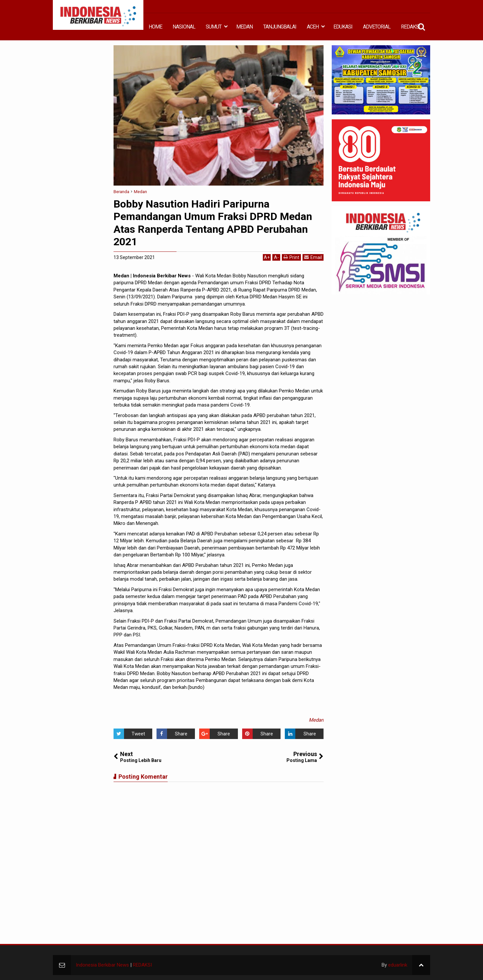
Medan (316, 720)
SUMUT (214, 27)
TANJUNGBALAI (280, 27)
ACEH (313, 27)
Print (291, 257)
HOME (155, 27)
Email (313, 257)
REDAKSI (410, 27)
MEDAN (244, 27)
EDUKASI (343, 27)
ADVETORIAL (377, 27)
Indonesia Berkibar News (102, 965)
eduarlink (398, 965)
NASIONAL (184, 27)
